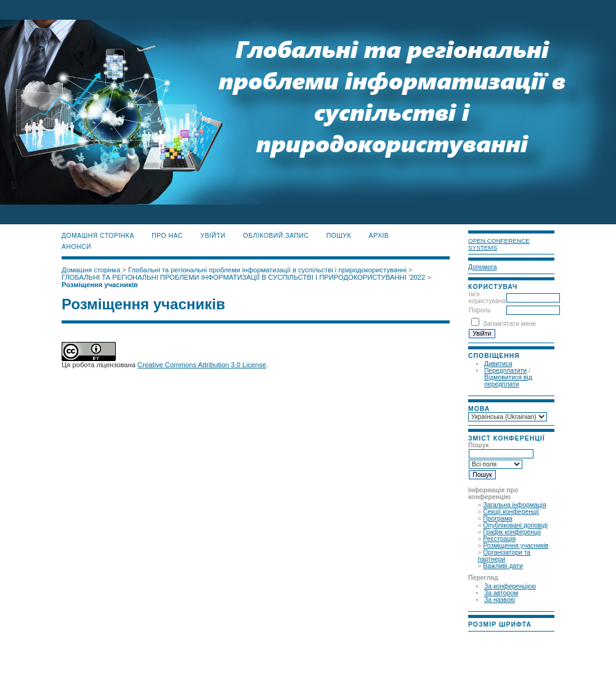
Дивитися (498, 364)
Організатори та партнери (505, 556)
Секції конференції (511, 512)
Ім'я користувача (487, 298)
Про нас (167, 236)
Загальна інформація (514, 505)
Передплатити (505, 371)
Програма (497, 518)
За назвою (500, 600)
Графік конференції (512, 532)
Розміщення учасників (516, 546)
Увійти (213, 236)
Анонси (76, 247)
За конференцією (510, 586)
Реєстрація (499, 539)
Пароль (480, 310)
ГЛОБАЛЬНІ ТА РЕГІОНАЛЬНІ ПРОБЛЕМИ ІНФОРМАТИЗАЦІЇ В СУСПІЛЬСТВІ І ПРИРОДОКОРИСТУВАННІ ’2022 (243, 277)
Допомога (483, 267)
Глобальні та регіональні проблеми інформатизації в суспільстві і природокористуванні (267, 270)
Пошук (339, 236)
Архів (379, 236)
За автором (501, 593)
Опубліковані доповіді (515, 525)
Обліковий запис (276, 236)
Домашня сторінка (98, 236)
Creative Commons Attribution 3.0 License (202, 365)
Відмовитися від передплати (508, 381)
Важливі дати (503, 566)
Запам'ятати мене (509, 324)
